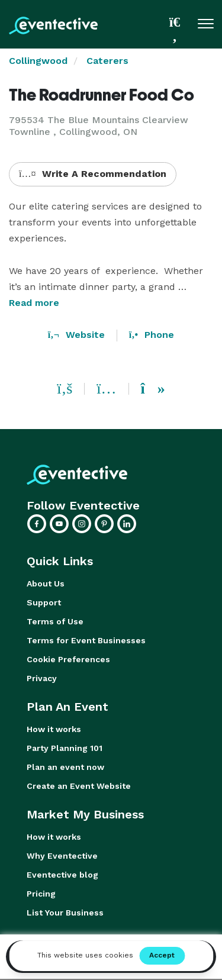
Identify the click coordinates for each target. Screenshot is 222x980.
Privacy (42, 678)
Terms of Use (55, 621)
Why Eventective (62, 856)
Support (44, 602)
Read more (34, 303)
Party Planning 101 (65, 748)
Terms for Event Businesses (86, 640)
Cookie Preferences (68, 659)
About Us (46, 584)
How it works (54, 729)
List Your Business (65, 913)
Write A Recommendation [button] (93, 174)
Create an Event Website (79, 786)
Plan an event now (65, 767)
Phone (152, 335)
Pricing (41, 894)
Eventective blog (62, 875)
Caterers (107, 61)
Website (76, 335)
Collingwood (38, 61)
